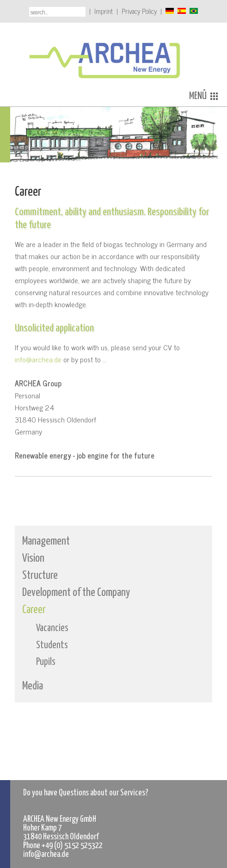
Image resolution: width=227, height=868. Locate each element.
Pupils (46, 662)
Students (52, 645)
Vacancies (52, 628)
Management (46, 541)
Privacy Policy (139, 11)
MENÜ (203, 96)
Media (33, 686)
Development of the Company (76, 593)
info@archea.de (38, 359)
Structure (40, 576)
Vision (33, 558)
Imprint (104, 11)
